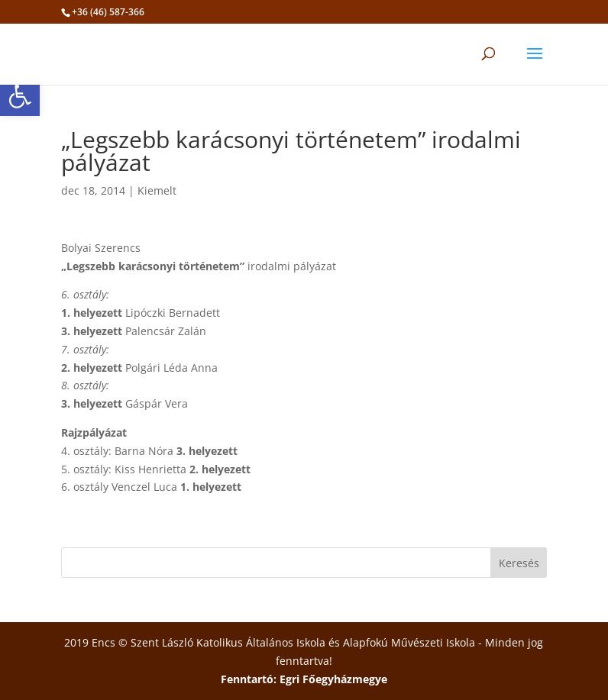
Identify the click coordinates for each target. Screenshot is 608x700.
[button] (20, 96)
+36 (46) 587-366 (108, 12)
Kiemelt (157, 190)
